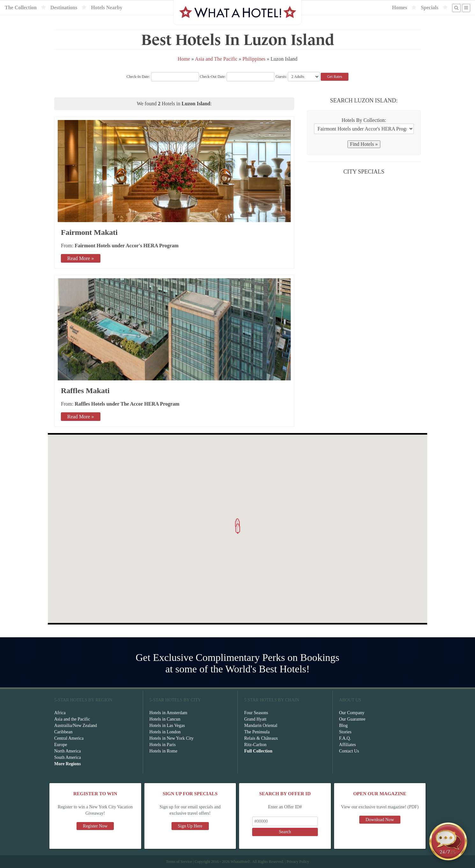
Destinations (64, 7)
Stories (345, 732)
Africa (60, 713)
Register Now (95, 826)
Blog (343, 726)
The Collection (21, 7)
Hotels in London (165, 732)
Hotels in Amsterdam (168, 713)
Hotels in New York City (172, 738)
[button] (238, 529)
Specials (430, 7)
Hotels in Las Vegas (167, 726)
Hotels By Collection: (364, 120)
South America (68, 757)
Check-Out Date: (237, 77)
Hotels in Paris (163, 745)
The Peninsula (257, 732)
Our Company (352, 713)
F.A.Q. (345, 738)
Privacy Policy (298, 862)
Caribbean (63, 732)
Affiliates (348, 745)
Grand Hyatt (255, 719)
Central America (69, 738)
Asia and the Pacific (72, 719)
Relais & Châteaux (261, 738)
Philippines (254, 59)
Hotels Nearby (106, 7)
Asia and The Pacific (216, 59)
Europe (61, 745)
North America (68, 751)
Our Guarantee (352, 719)
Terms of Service (179, 862)
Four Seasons (256, 713)
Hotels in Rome (164, 751)
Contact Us (349, 751)
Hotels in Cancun (165, 719)
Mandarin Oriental (261, 726)
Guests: (281, 77)
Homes (400, 7)
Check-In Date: (163, 77)
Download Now (380, 820)
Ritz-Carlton (255, 745)
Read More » (81, 258)
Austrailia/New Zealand (76, 726)
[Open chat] (448, 841)
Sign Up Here (190, 826)
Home (184, 59)
